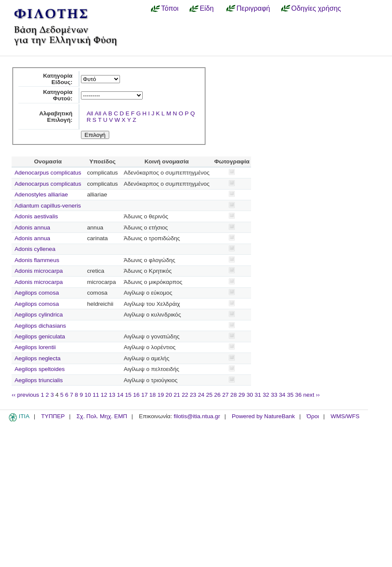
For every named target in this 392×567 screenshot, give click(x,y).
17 (145, 395)
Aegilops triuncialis (39, 380)
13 (112, 395)
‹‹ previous (25, 395)
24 (201, 395)
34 (282, 395)
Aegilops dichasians (40, 326)
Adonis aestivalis (36, 216)
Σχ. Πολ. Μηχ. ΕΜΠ (102, 416)
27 (226, 395)
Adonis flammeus (37, 260)
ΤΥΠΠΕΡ (53, 416)
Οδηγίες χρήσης (316, 8)
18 (153, 395)
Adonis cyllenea (35, 249)
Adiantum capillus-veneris (48, 206)
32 (266, 395)
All (90, 113)
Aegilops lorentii (35, 347)
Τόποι (170, 8)
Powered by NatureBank (263, 416)
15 (128, 395)
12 (104, 395)
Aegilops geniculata (40, 336)
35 (290, 395)
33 (274, 395)
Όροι (313, 416)
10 (88, 395)
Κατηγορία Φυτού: (58, 95)
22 (185, 395)
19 (160, 395)
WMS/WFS (345, 416)
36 (298, 395)
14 (120, 395)
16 (136, 395)
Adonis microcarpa (39, 271)
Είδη (207, 8)
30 (250, 395)
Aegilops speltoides (40, 369)
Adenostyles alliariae (41, 195)
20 (169, 395)
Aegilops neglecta (37, 358)
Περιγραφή (253, 8)
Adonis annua (32, 228)
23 (193, 395)
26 (217, 395)
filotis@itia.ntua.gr (197, 416)
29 (242, 395)
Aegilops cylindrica (39, 315)
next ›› (312, 395)
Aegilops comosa (37, 293)
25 (209, 395)
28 (234, 395)
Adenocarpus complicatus (48, 173)
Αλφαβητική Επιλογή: (56, 117)
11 (96, 395)
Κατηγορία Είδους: (58, 79)
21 (177, 395)
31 (258, 395)
